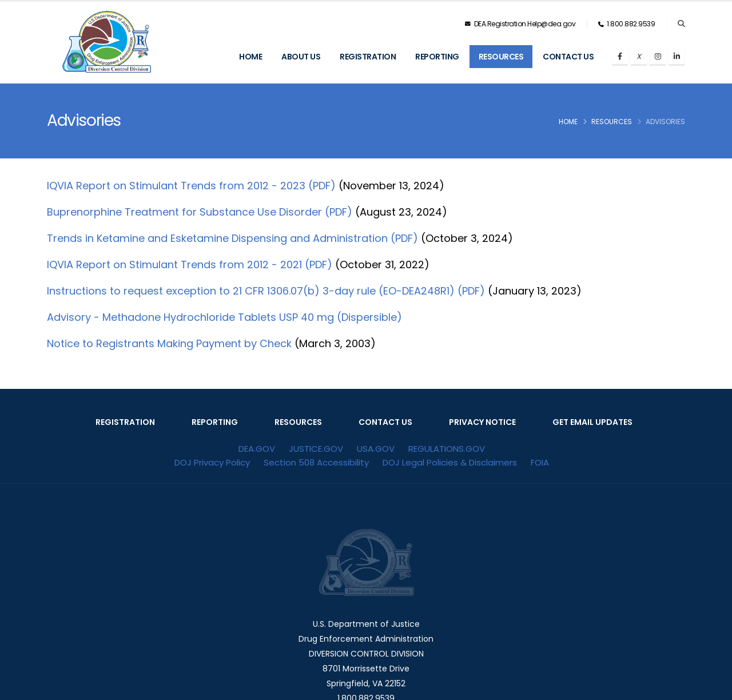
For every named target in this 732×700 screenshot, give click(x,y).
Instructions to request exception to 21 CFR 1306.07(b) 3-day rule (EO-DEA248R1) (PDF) (266, 291)
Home (250, 57)
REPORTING (215, 422)
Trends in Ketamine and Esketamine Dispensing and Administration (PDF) (232, 238)
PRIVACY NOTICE (482, 422)
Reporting (437, 57)
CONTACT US (385, 422)
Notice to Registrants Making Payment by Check (169, 343)
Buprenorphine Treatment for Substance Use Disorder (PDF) (200, 212)
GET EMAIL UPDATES (592, 422)
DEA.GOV (257, 449)
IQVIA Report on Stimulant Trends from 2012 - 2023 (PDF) (191, 186)
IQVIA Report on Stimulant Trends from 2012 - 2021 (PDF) (190, 265)
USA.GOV (376, 449)
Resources (501, 57)
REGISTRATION (125, 422)
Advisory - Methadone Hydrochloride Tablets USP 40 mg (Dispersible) (224, 317)
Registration (368, 57)
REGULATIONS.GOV (447, 449)
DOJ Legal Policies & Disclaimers (450, 462)
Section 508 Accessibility (316, 462)
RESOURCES (298, 422)
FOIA (540, 462)
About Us (301, 57)
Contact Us (568, 57)
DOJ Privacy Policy (212, 462)
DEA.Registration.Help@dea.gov (520, 24)
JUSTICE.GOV (316, 449)
